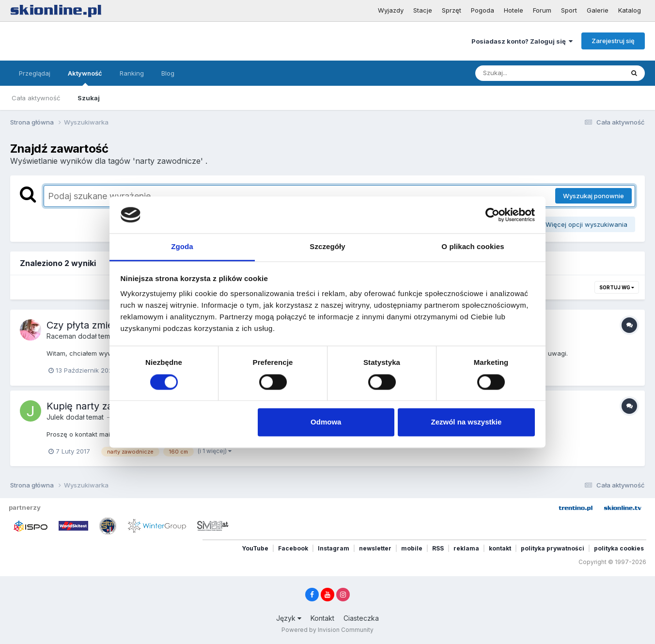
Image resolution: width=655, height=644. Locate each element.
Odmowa (326, 422)
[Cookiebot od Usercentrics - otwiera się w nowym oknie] (492, 215)
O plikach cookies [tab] (473, 247)
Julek (55, 417)
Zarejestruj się (613, 41)
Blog (168, 73)
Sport (569, 10)
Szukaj (89, 98)
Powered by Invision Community (327, 630)
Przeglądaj (35, 73)
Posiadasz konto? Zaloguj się (522, 41)
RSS (438, 548)
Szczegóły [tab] (327, 247)
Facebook (293, 548)
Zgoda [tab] (182, 247)
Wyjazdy (391, 10)
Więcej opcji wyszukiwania (583, 224)
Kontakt (322, 618)
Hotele (514, 10)
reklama (466, 548)
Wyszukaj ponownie (593, 196)
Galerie (598, 10)
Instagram (334, 548)
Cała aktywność (36, 98)
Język (289, 618)
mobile (412, 548)
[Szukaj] (526, 73)
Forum (542, 10)
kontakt (500, 548)
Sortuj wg (617, 287)
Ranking (132, 73)
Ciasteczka (361, 618)
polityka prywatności (553, 548)
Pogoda (483, 10)
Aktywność (85, 78)
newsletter (375, 548)
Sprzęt (452, 10)
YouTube (255, 548)
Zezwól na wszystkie (466, 422)
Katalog (630, 10)
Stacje (423, 10)
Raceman (61, 336)
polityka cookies (619, 548)
